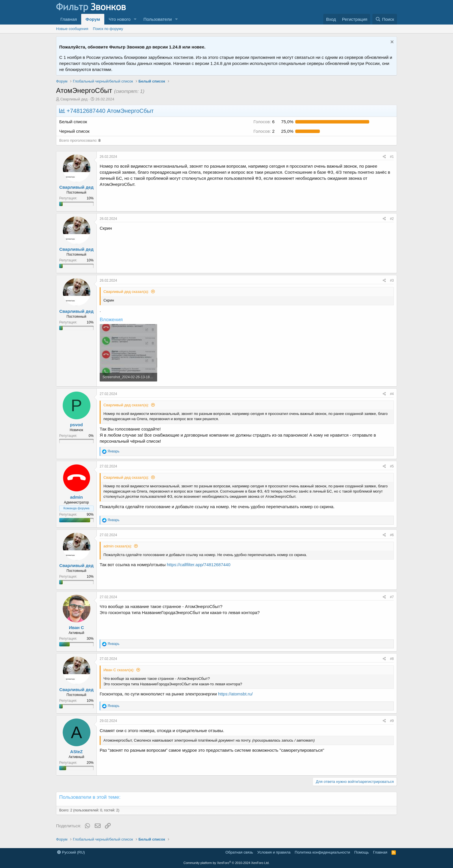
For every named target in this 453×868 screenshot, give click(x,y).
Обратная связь (239, 852)
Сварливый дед (74, 99)
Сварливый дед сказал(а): (126, 292)
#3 (392, 280)
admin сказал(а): (118, 546)
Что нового (119, 19)
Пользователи (158, 19)
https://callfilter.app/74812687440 (198, 565)
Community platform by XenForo (226, 863)
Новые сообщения (72, 29)
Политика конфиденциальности (322, 852)
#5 (392, 466)
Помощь (361, 852)
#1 (392, 157)
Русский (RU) (71, 852)
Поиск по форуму (108, 29)
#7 (392, 597)
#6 (392, 535)
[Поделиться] (384, 157)
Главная (69, 19)
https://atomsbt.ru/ (235, 694)
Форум (93, 19)
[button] (135, 19)
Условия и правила (274, 852)
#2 (392, 219)
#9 (392, 721)
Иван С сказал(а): (119, 670)
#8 (392, 659)
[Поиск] (385, 19)
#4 (392, 394)
